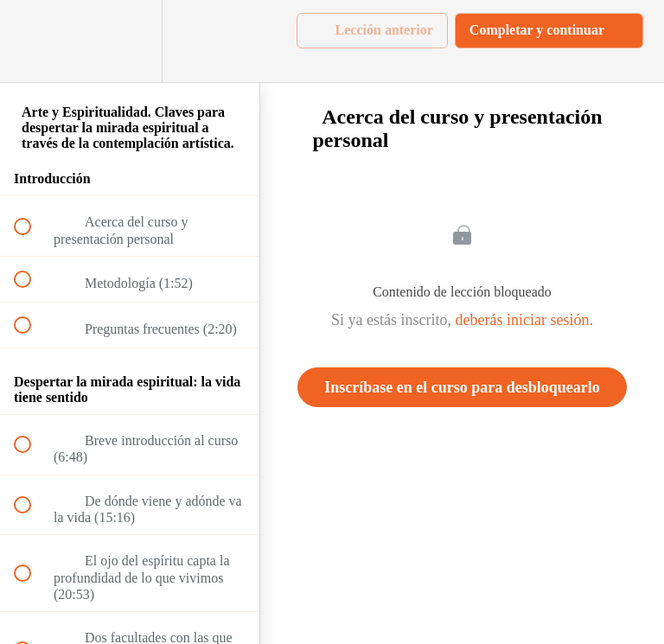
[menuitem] (130, 41)
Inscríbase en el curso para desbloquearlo (462, 387)
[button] (32, 41)
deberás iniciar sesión (523, 320)
